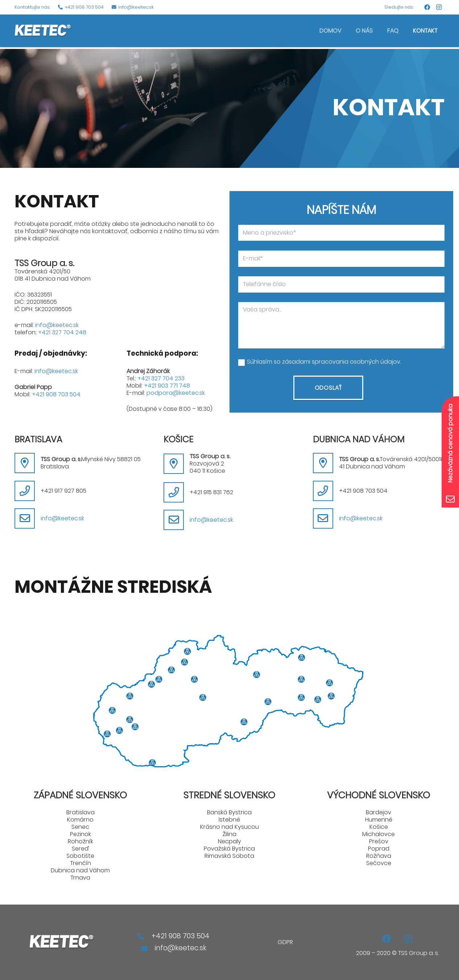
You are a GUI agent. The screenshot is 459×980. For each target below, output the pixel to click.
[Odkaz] (43, 31)
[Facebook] (427, 7)
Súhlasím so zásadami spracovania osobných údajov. (324, 362)
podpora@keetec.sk (176, 393)
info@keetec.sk (57, 325)
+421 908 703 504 (56, 394)
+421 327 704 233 (161, 378)
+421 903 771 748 (167, 386)
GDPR (285, 942)
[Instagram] (439, 7)
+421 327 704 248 (62, 332)
